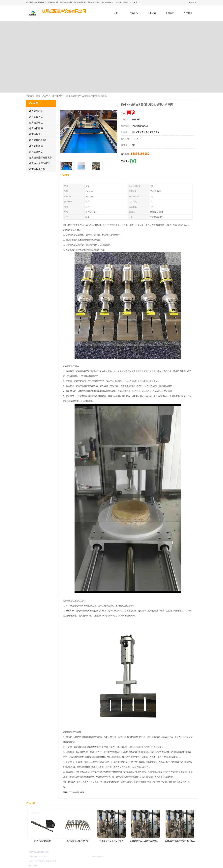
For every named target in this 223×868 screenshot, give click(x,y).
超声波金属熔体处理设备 (42, 163)
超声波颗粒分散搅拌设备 (77, 841)
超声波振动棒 (36, 146)
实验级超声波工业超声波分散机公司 (146, 841)
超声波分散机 (36, 111)
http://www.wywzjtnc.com (74, 792)
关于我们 (188, 13)
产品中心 (134, 13)
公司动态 (170, 13)
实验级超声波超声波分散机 (111, 841)
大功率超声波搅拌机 (43, 841)
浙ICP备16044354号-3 (58, 857)
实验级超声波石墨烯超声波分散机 (180, 841)
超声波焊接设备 (37, 169)
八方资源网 (45, 866)
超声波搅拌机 (36, 117)
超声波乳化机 (36, 123)
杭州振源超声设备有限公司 (80, 857)
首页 (116, 13)
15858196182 (140, 154)
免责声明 (54, 866)
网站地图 (73, 866)
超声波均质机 (36, 134)
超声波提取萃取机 (38, 140)
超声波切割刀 (58, 96)
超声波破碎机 (36, 152)
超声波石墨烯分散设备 (41, 158)
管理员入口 (63, 866)
